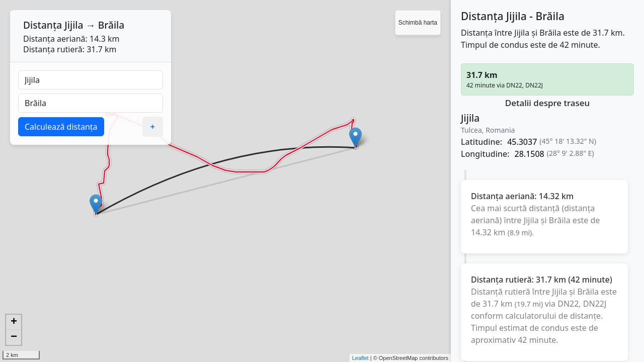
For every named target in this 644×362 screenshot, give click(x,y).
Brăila (111, 25)
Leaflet (360, 358)
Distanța (43, 25)
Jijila (74, 25)
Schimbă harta (418, 23)
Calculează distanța (61, 127)
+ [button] (14, 322)
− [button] (14, 337)
